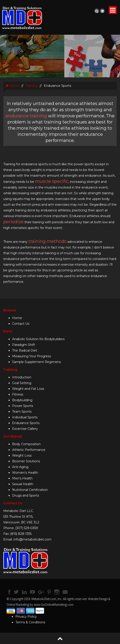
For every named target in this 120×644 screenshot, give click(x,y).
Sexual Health (23, 484)
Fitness (18, 394)
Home (12, 86)
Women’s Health (25, 473)
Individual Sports (25, 417)
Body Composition (26, 444)
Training (31, 86)
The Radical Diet (25, 350)
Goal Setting (22, 383)
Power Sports (23, 406)
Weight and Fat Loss (28, 389)
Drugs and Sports (26, 495)
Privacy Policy (26, 617)
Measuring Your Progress (31, 356)
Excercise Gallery (25, 429)
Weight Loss (22, 455)
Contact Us (21, 324)
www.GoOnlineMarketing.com (54, 605)
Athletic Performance (29, 450)
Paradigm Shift (24, 345)
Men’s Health (22, 478)
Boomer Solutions (26, 461)
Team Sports (22, 412)
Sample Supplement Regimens (36, 362)
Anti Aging (20, 467)
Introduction (22, 377)
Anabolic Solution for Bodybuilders (38, 339)
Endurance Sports (26, 423)
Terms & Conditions (30, 622)
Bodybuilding (22, 400)
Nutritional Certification (30, 490)
